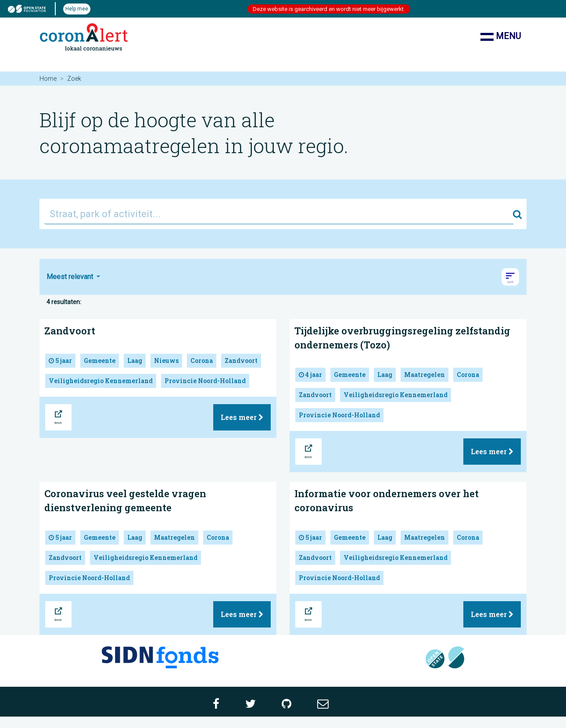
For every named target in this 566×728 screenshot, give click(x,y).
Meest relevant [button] (71, 277)
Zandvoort (70, 331)
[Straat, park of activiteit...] (279, 214)
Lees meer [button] (242, 417)
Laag (135, 360)
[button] (510, 277)
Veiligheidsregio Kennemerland (101, 381)
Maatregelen (424, 375)
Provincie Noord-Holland (205, 381)
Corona (202, 360)
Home (48, 79)
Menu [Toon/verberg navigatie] (501, 37)
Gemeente (100, 360)
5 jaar (60, 360)
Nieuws (166, 360)
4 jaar (310, 375)
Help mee (77, 9)
